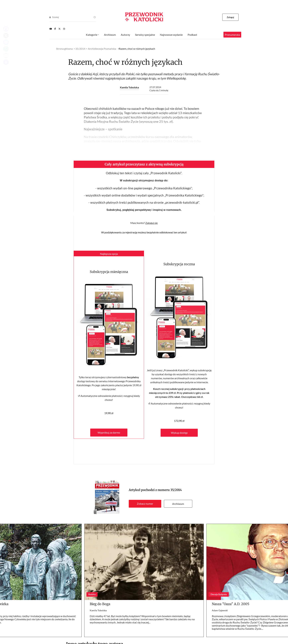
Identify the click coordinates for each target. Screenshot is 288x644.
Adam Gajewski (220, 610)
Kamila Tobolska (129, 87)
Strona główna (64, 49)
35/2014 (176, 490)
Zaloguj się (151, 223)
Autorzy (125, 35)
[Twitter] (59, 29)
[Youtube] (51, 29)
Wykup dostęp (179, 433)
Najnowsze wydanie (171, 35)
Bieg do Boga (100, 604)
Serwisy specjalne (145, 35)
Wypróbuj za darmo (109, 432)
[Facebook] (55, 29)
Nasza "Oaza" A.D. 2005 (231, 604)
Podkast (192, 35)
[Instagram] (64, 29)
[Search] (50, 17)
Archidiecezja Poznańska (102, 49)
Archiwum (178, 504)
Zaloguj (231, 17)
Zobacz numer (145, 504)
